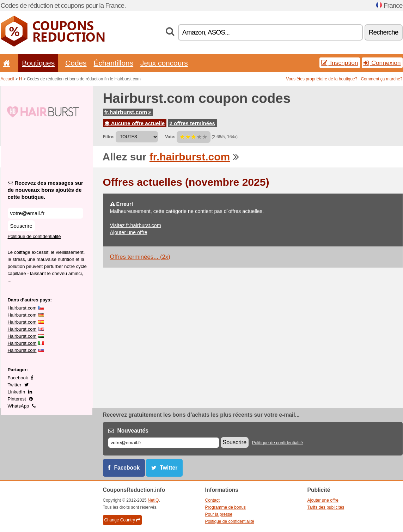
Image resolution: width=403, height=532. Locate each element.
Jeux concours (164, 63)
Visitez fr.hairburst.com (136, 225)
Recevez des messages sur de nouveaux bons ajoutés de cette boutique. (45, 190)
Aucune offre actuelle (135, 123)
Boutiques (38, 63)
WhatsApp (19, 406)
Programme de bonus (225, 507)
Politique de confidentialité (34, 236)
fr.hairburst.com (128, 112)
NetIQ (153, 500)
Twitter (15, 385)
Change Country (122, 520)
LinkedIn (17, 392)
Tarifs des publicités (326, 507)
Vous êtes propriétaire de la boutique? (322, 79)
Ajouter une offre (129, 232)
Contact (212, 500)
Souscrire (21, 226)
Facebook (18, 378)
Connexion (382, 63)
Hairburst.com (22, 308)
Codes (76, 63)
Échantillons (114, 63)
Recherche (384, 32)
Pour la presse (219, 514)
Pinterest (17, 399)
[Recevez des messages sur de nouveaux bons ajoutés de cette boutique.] (45, 213)
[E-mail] (164, 443)
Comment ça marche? (381, 79)
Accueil (8, 79)
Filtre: (109, 137)
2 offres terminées (192, 123)
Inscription (340, 63)
